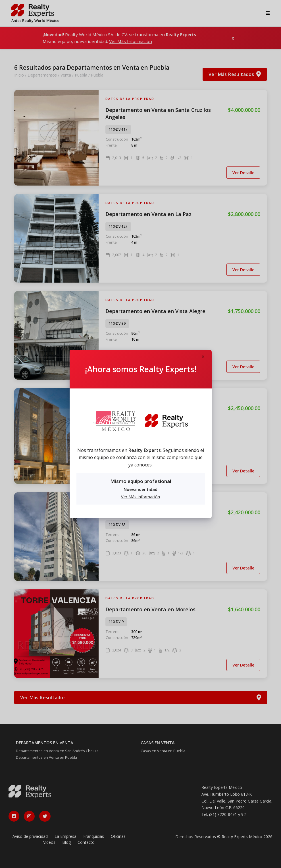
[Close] (203, 357)
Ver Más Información (140, 497)
